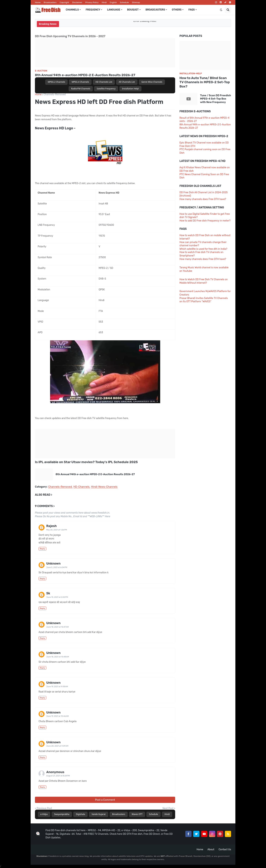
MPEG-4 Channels (80, 82)
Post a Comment (105, 800)
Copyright (64, 2)
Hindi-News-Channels (104, 487)
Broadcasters (50, 2)
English (113, 2)
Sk (48, 593)
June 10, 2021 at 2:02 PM (57, 597)
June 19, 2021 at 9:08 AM (57, 687)
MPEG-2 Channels (57, 82)
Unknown (53, 564)
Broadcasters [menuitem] (155, 10)
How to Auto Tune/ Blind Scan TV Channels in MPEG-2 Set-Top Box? (205, 82)
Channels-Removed (55, 95)
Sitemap (136, 2)
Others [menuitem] (177, 10)
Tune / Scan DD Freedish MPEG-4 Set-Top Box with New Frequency (216, 99)
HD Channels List (104, 82)
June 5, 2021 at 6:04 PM (57, 567)
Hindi (104, 2)
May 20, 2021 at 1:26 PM (57, 530)
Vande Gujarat (99, 814)
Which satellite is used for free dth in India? (203, 249)
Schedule (124, 2)
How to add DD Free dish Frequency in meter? (205, 221)
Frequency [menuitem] (93, 10)
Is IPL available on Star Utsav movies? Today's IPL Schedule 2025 (86, 462)
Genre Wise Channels (152, 82)
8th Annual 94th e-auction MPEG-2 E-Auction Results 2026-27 (85, 75)
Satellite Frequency (106, 89)
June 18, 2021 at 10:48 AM (58, 657)
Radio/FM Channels (81, 89)
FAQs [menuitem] (192, 10)
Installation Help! (130, 89)
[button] (221, 10)
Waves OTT (137, 814)
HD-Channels (82, 487)
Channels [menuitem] (72, 10)
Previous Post (44, 808)
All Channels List (127, 82)
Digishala (80, 814)
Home (38, 2)
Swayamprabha (62, 814)
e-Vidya (44, 814)
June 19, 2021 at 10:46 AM (57, 716)
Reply (42, 549)
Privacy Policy (92, 2)
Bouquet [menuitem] (133, 10)
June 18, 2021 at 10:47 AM (57, 627)
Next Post (168, 808)
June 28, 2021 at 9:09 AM (57, 746)
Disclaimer (77, 2)
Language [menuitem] (114, 10)
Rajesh (51, 526)
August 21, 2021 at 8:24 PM (58, 776)
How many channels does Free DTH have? (203, 199)
